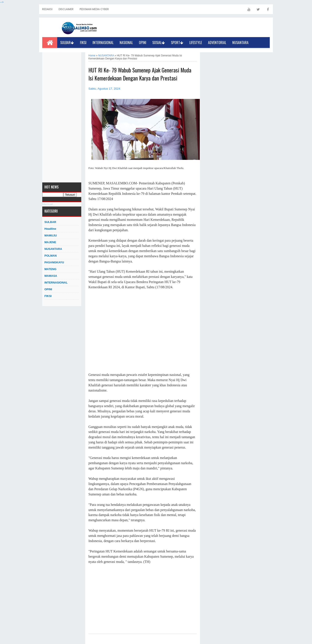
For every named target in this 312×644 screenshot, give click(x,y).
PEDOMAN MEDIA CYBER (94, 9)
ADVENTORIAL (217, 43)
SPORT (177, 43)
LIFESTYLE (196, 43)
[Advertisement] (62, 117)
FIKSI (83, 43)
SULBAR (67, 43)
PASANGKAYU (54, 262)
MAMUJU (51, 235)
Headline (50, 229)
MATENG (50, 269)
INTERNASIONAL (103, 43)
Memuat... (49, 204)
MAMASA (51, 276)
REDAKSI (47, 9)
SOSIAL (159, 43)
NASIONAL (126, 43)
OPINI (143, 43)
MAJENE (50, 242)
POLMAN (50, 256)
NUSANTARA (240, 43)
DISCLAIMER (66, 9)
